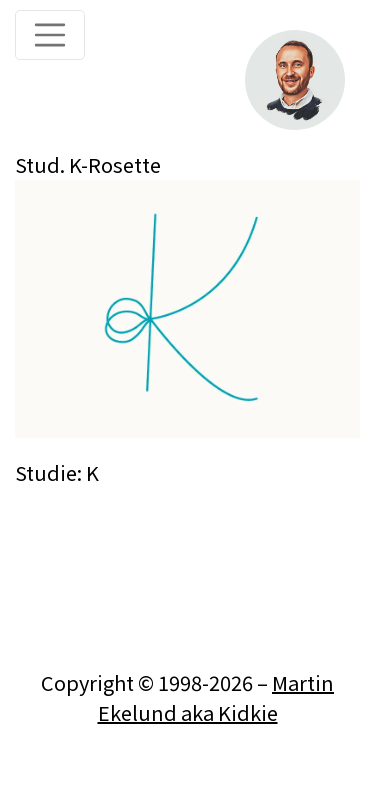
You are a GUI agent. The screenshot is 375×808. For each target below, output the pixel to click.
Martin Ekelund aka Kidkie (216, 697)
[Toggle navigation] (50, 35)
